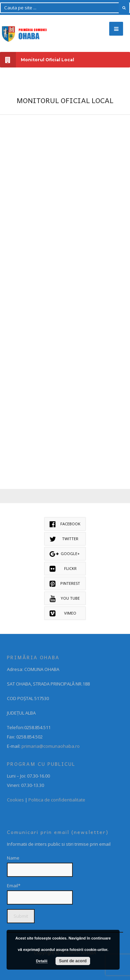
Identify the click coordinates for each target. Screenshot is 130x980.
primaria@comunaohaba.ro (51, 746)
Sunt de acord (73, 961)
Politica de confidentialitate (57, 800)
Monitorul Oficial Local (37, 60)
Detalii (42, 961)
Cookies (15, 800)
